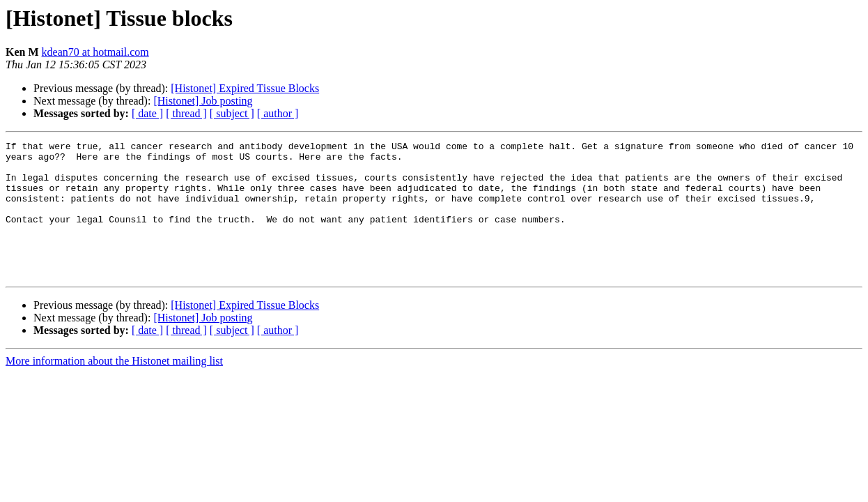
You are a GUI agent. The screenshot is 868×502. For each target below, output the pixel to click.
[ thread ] (186, 113)
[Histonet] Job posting (203, 101)
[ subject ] (232, 113)
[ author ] (278, 113)
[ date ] (147, 113)
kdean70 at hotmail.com (95, 52)
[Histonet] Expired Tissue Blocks (245, 88)
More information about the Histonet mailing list (114, 388)
